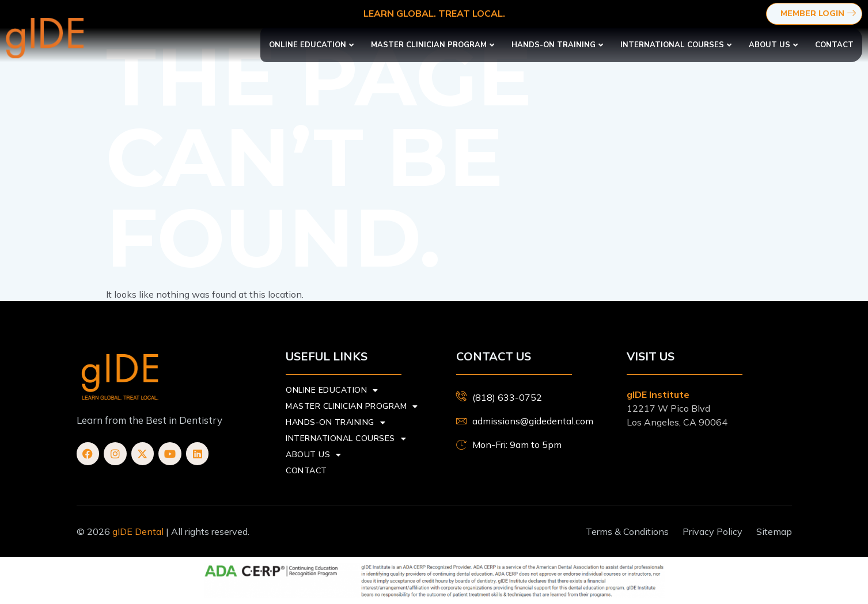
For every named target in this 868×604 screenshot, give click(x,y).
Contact (834, 45)
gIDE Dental (138, 531)
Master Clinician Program (433, 45)
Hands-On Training (557, 45)
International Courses (676, 45)
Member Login (820, 14)
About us (773, 45)
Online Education (311, 45)
